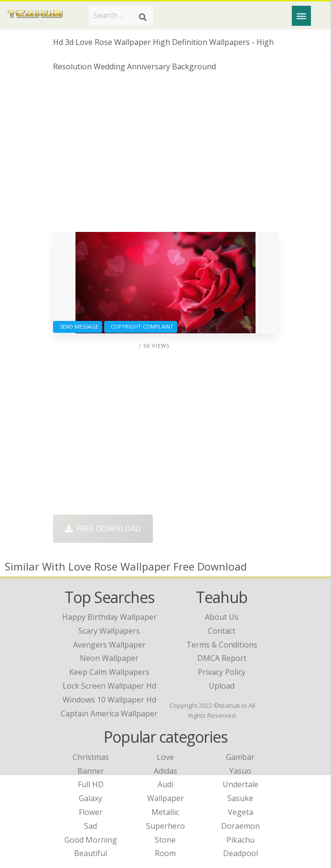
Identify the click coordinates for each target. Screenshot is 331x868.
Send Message (78, 326)
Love (165, 757)
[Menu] (301, 16)
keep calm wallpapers (109, 672)
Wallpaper (165, 798)
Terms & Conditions (222, 645)
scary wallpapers (109, 631)
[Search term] (121, 15)
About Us (222, 617)
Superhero (165, 826)
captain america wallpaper (109, 714)
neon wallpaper (109, 658)
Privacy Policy (222, 672)
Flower (91, 812)
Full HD (91, 784)
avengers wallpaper (109, 645)
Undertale (240, 784)
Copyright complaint (141, 326)
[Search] (143, 17)
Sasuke (240, 798)
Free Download (103, 528)
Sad (91, 826)
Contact (222, 631)
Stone (165, 840)
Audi (165, 784)
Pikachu (240, 840)
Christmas (91, 757)
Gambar (240, 757)
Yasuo (240, 771)
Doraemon (240, 826)
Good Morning (91, 840)
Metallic (165, 812)
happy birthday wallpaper (109, 617)
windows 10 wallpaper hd (109, 700)
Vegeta (240, 812)
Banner (91, 771)
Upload (222, 686)
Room (165, 853)
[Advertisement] (165, 155)
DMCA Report (222, 658)
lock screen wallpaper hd (109, 686)
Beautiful (91, 853)
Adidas (165, 771)
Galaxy (91, 798)
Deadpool (240, 853)
